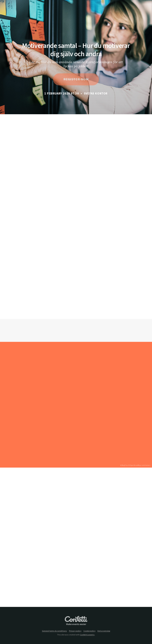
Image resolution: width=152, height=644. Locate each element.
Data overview (104, 631)
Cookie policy (89, 631)
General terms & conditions (54, 631)
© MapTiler (124, 465)
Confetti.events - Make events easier (76, 621)
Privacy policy (75, 631)
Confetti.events (87, 635)
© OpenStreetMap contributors (139, 465)
